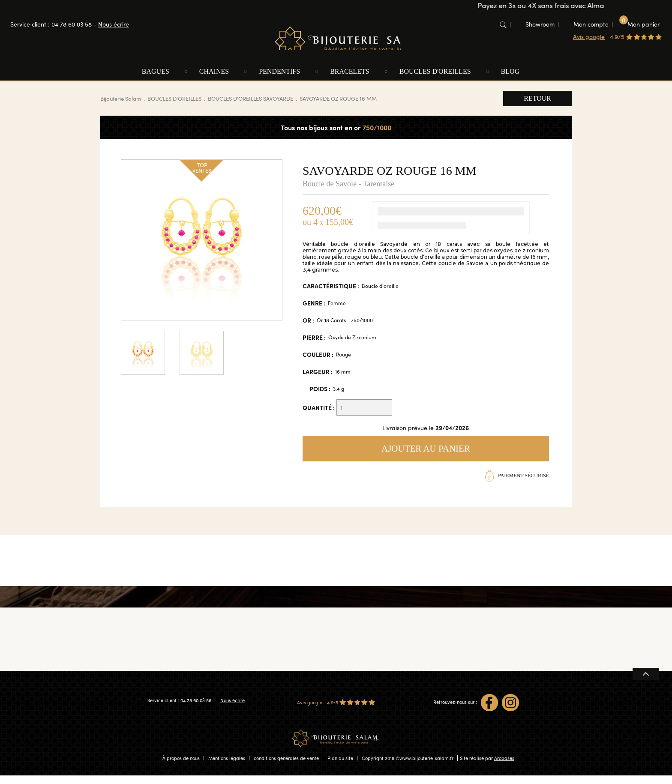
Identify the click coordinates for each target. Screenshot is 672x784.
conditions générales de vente (286, 767)
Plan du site (340, 767)
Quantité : (319, 416)
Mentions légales (227, 767)
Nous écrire (114, 24)
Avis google (589, 37)
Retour (537, 106)
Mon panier (639, 24)
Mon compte (591, 24)
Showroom (540, 24)
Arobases (504, 767)
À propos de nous (181, 767)
